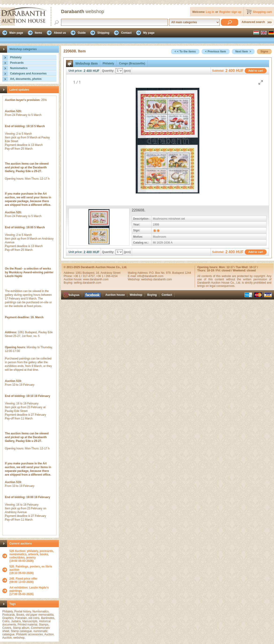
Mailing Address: (138, 273)
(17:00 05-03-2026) (33, 591)
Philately (16, 57)
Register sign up (230, 12)
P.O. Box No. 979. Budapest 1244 (170, 273)
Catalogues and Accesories (28, 74)
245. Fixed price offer (23, 579)
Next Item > (243, 52)
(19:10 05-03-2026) (33, 570)
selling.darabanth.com (87, 283)
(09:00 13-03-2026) (23, 580)
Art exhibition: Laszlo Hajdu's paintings (29, 589)
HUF (96, 71)
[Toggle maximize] (261, 82)
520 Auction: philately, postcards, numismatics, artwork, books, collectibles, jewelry (32, 554)
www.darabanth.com (96, 279)
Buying (152, 295)
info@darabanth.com (150, 276)
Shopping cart (262, 12)
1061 (79, 273)
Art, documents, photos (26, 79)
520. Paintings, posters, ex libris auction (31, 568)
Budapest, (89, 273)
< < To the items (185, 52)
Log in (210, 12)
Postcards (17, 63)
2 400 (88, 71)
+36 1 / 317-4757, (85, 276)
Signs (264, 52)
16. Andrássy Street (108, 273)
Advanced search (253, 22)
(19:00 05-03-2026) (33, 556)
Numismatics (19, 68)
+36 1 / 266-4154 (107, 276)
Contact (167, 295)
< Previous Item (216, 52)
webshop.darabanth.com (156, 279)
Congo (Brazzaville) (132, 63)
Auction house (115, 295)
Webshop (136, 295)
